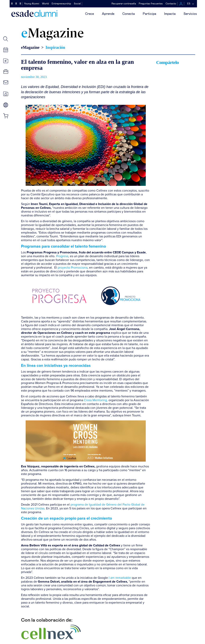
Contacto (171, 4)
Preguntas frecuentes (151, 4)
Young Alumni (32, 4)
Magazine (52, 34)
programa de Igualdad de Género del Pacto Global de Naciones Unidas (83, 506)
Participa (149, 14)
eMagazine (30, 47)
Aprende (108, 14)
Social (77, 4)
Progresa (62, 256)
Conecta (129, 14)
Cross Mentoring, (96, 400)
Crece (89, 14)
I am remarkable (120, 578)
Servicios (190, 14)
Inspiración (55, 47)
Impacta (170, 14)
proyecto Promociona (73, 268)
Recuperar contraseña (124, 4)
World (45, 4)
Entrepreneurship (61, 4)
